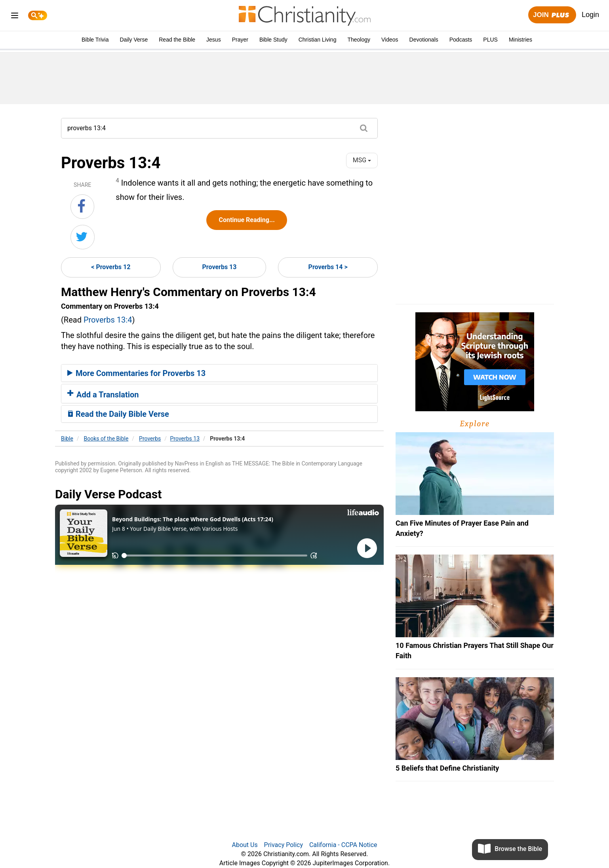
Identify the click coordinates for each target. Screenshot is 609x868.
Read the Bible (177, 40)
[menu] (15, 17)
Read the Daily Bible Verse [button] (118, 414)
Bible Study (273, 40)
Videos (390, 40)
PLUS (490, 40)
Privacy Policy (284, 845)
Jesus (214, 40)
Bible (67, 439)
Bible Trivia (95, 40)
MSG (362, 160)
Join (552, 15)
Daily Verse (134, 40)
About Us (245, 845)
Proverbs (150, 439)
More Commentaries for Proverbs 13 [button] (136, 373)
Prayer (240, 40)
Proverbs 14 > (328, 267)
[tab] (219, 373)
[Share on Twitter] (83, 237)
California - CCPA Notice (343, 845)
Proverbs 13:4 (108, 320)
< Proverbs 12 (111, 267)
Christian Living (318, 40)
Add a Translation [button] (103, 395)
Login (590, 15)
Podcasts (461, 40)
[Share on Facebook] (82, 207)
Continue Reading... (246, 220)
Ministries (521, 40)
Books (106, 439)
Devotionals (424, 40)
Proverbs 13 (220, 267)
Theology (359, 40)
